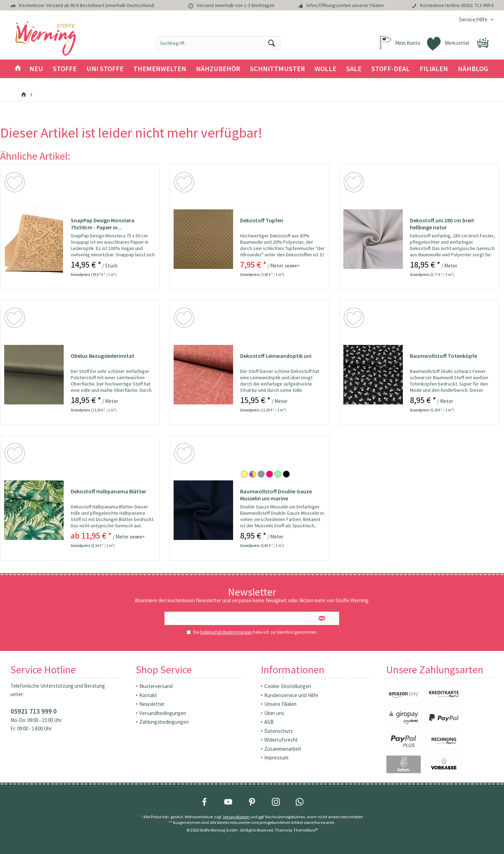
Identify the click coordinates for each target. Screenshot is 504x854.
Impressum (276, 758)
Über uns (274, 713)
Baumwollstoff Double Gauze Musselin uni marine (276, 495)
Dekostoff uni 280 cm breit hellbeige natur (442, 224)
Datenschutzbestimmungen (226, 632)
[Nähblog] (473, 69)
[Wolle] (325, 69)
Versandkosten (236, 817)
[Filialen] (434, 69)
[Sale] (354, 69)
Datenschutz (279, 731)
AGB (269, 722)
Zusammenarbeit (283, 749)
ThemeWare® (305, 830)
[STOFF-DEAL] (391, 69)
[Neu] (36, 69)
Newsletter (152, 704)
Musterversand (156, 686)
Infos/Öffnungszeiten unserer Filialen (345, 5)
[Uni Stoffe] (105, 69)
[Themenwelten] (160, 69)
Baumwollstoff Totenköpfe (443, 356)
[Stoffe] (65, 69)
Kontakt (148, 695)
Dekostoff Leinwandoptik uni (276, 356)
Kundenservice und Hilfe (291, 695)
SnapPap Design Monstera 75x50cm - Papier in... (103, 224)
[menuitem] (474, 19)
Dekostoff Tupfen (262, 220)
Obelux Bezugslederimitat (103, 356)
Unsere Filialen (280, 704)
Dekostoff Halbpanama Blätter (108, 491)
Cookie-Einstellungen (288, 686)
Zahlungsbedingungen (164, 722)
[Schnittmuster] (277, 69)
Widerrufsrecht (281, 740)
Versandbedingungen (163, 713)
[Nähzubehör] (218, 69)
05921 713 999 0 (477, 5)
